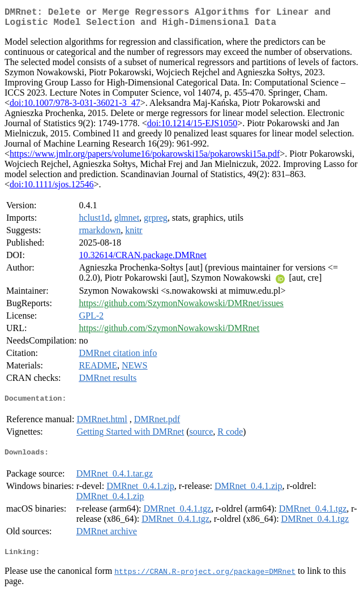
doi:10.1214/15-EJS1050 (192, 128)
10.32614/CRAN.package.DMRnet (142, 259)
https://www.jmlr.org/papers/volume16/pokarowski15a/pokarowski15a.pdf (145, 158)
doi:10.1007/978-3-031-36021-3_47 (75, 107)
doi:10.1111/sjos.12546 (52, 189)
